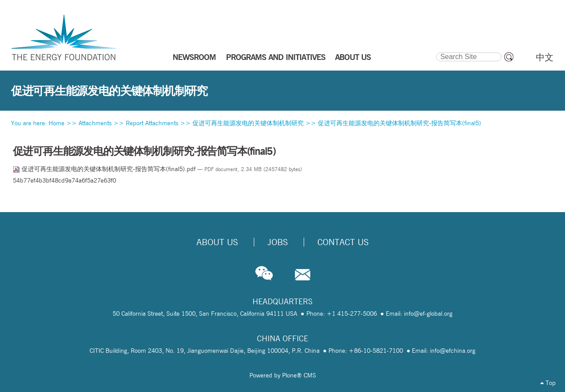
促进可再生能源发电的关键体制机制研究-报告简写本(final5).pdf (105, 169)
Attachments (95, 123)
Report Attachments (152, 123)
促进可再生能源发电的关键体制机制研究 (248, 123)
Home (56, 123)
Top (548, 383)
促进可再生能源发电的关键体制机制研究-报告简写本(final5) (399, 123)
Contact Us (343, 242)
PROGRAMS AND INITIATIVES (276, 57)
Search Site (436, 51)
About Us (217, 242)
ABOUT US (353, 57)
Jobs (278, 242)
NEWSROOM (194, 57)
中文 (545, 57)
